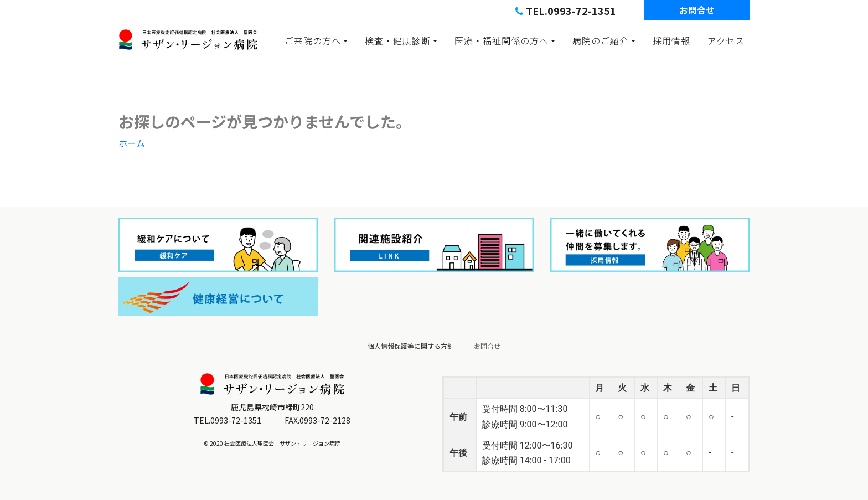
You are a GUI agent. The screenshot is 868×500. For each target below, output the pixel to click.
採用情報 (671, 40)
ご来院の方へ (313, 40)
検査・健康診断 (398, 40)
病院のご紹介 (601, 40)
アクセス (726, 40)
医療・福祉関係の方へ (502, 40)
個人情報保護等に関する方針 (411, 346)
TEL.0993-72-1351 (566, 11)
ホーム (132, 143)
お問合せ (697, 10)
